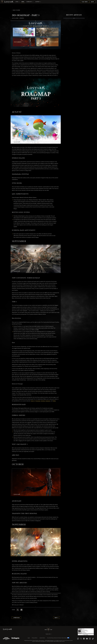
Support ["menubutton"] (38, 2)
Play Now (85, 2)
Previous (16, 618)
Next (56, 618)
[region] (74, 49)
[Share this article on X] (18, 610)
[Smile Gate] (15, 639)
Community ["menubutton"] (30, 2)
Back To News (16, 10)
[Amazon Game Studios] (6, 639)
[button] (36, 35)
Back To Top (48, 630)
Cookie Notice (42, 638)
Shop (92, 2)
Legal (29, 638)
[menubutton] (49, 634)
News (23, 2)
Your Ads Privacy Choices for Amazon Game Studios (58, 638)
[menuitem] (17, 2)
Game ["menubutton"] (17, 2)
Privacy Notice (35, 638)
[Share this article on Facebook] (21, 610)
